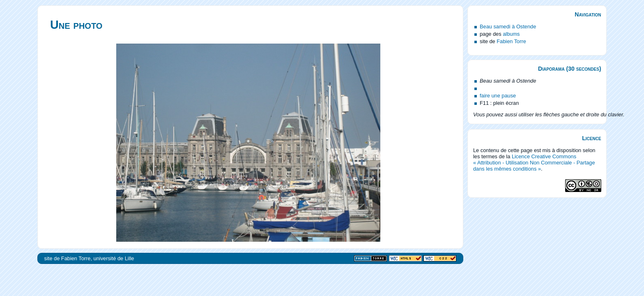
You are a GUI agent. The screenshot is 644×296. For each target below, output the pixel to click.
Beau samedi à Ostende (508, 27)
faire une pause (498, 96)
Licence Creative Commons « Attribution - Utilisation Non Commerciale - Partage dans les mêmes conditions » (534, 163)
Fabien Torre (511, 41)
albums (511, 34)
